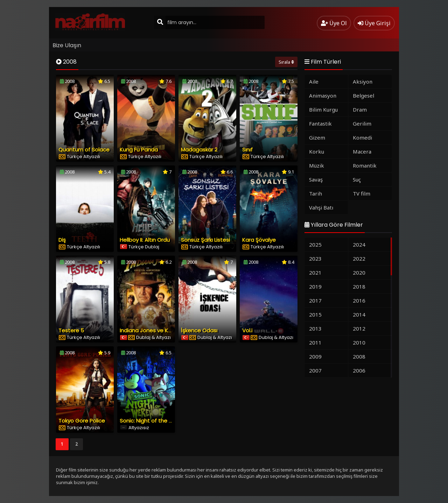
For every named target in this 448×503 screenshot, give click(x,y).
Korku (317, 151)
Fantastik (320, 123)
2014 (359, 314)
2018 (359, 286)
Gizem (317, 137)
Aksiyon (363, 82)
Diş (62, 240)
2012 (359, 328)
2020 (359, 272)
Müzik (317, 165)
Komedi (362, 137)
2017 (315, 300)
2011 (315, 342)
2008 (359, 356)
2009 (315, 356)
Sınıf (247, 150)
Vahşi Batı (321, 207)
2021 (315, 272)
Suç (357, 179)
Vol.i (247, 330)
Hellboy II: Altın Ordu (145, 240)
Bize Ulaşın (67, 45)
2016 (359, 300)
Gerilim (362, 123)
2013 (315, 328)
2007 (315, 370)
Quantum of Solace (84, 150)
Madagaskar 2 (199, 150)
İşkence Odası (199, 330)
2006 (359, 370)
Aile (314, 82)
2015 (315, 314)
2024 (359, 245)
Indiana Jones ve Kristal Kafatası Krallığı (171, 330)
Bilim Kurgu (323, 109)
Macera (362, 151)
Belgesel (363, 95)
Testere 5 (71, 330)
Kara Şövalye (259, 240)
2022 (359, 258)
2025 (315, 245)
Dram (360, 109)
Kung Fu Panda (139, 150)
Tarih (316, 193)
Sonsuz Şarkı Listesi (205, 240)
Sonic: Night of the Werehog (156, 421)
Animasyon (323, 95)
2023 (315, 258)
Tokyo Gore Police (82, 421)
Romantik (365, 165)
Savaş (316, 179)
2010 (359, 342)
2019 (315, 286)
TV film (362, 193)
